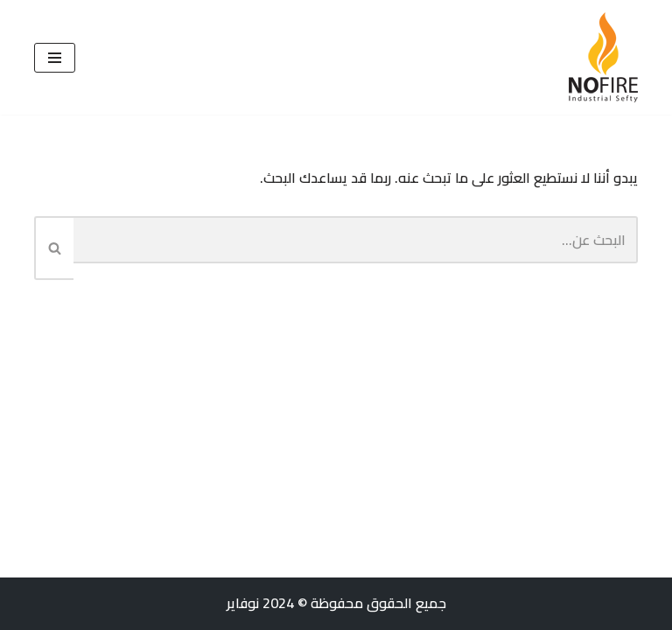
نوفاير (243, 603)
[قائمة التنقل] (55, 58)
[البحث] (356, 240)
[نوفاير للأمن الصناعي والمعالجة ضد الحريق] (603, 57)
